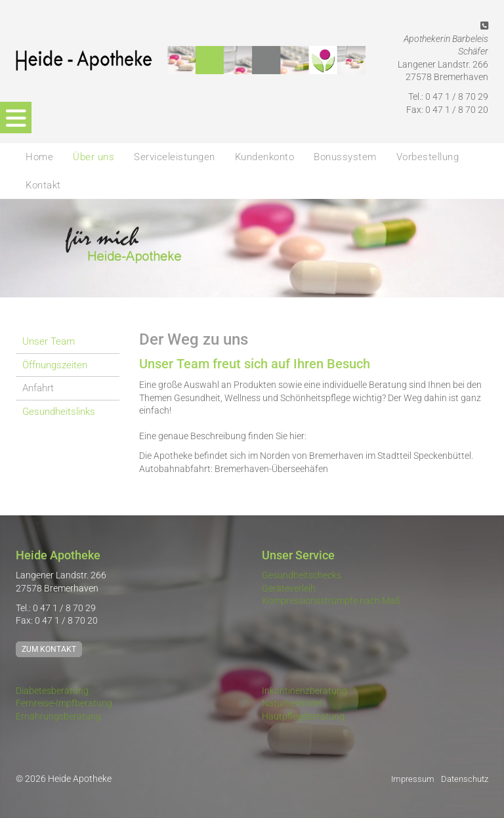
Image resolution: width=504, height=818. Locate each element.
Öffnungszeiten (55, 365)
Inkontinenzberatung (304, 691)
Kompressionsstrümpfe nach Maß (331, 601)
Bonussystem (345, 157)
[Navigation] (16, 118)
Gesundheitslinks (59, 412)
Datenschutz (465, 779)
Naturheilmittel (292, 703)
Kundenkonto (265, 157)
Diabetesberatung (52, 691)
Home (39, 157)
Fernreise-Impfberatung (64, 703)
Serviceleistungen (175, 157)
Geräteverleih (289, 588)
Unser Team (49, 341)
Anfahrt (38, 388)
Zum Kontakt (49, 649)
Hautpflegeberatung (303, 716)
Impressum (413, 779)
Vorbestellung (428, 157)
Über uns (94, 157)
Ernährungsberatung (58, 716)
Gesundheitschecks (302, 575)
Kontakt (43, 185)
